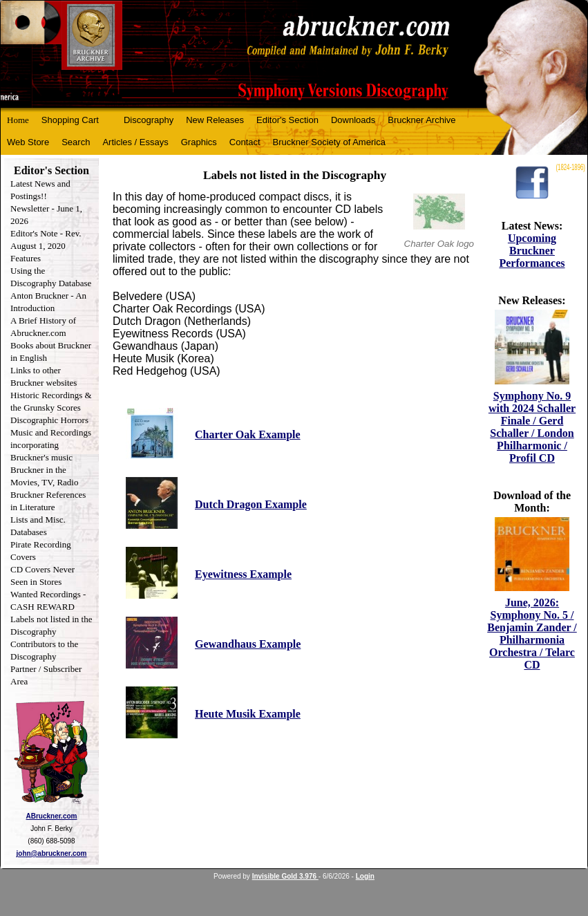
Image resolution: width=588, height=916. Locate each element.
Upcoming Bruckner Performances (532, 251)
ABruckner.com (52, 816)
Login (365, 876)
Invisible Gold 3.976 (285, 876)
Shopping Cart (70, 120)
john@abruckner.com (52, 853)
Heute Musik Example (248, 714)
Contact (245, 142)
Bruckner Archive (421, 120)
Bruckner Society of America (329, 142)
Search (76, 142)
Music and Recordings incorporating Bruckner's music (51, 445)
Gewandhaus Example (248, 644)
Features (26, 258)
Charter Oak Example (248, 434)
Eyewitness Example (243, 574)
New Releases (215, 120)
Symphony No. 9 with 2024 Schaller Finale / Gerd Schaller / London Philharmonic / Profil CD (532, 427)
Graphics (199, 142)
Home (18, 120)
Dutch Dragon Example (251, 504)
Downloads (353, 120)
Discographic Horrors (49, 420)
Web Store (28, 142)
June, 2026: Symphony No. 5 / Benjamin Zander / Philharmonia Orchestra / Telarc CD (532, 634)
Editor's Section (287, 120)
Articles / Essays (135, 142)
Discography (149, 120)
